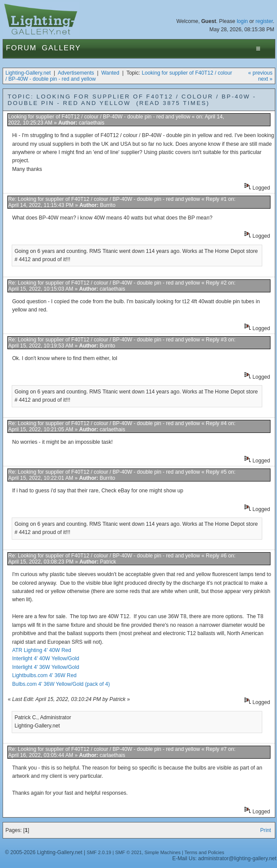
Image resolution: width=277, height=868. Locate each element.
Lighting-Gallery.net (28, 73)
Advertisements (76, 73)
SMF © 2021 (129, 852)
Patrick (108, 562)
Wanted (110, 73)
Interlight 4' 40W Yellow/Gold (46, 658)
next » (265, 79)
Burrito (108, 205)
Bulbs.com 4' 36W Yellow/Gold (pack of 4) (61, 684)
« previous (261, 73)
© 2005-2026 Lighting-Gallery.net (43, 852)
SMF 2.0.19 (99, 852)
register (264, 21)
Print (265, 830)
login (242, 21)
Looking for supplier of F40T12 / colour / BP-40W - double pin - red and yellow (99, 117)
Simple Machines (163, 852)
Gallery (61, 48)
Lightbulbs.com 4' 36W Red (44, 675)
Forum (21, 48)
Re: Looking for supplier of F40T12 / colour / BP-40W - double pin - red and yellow (104, 199)
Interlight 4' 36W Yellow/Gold (46, 667)
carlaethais (92, 123)
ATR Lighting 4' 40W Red (42, 650)
